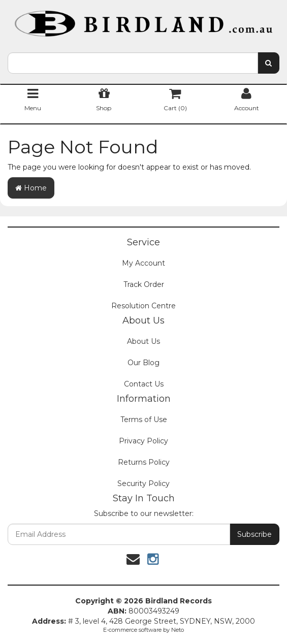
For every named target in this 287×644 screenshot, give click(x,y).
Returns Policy (144, 462)
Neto (178, 630)
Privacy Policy (143, 441)
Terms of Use (144, 420)
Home (31, 188)
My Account (143, 263)
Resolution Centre (143, 306)
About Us (143, 341)
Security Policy (143, 484)
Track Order (144, 284)
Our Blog (143, 363)
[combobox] (133, 63)
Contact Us (144, 384)
